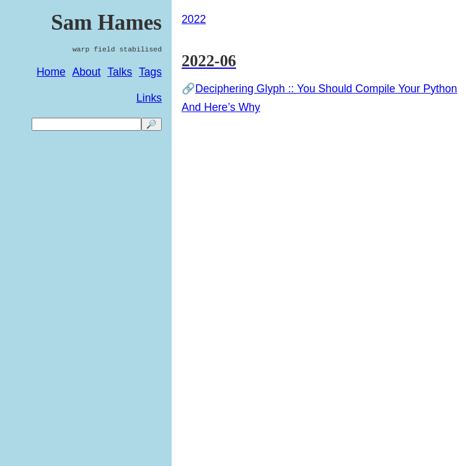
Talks (120, 72)
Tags (150, 72)
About (87, 72)
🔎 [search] (152, 124)
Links (149, 98)
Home (51, 72)
